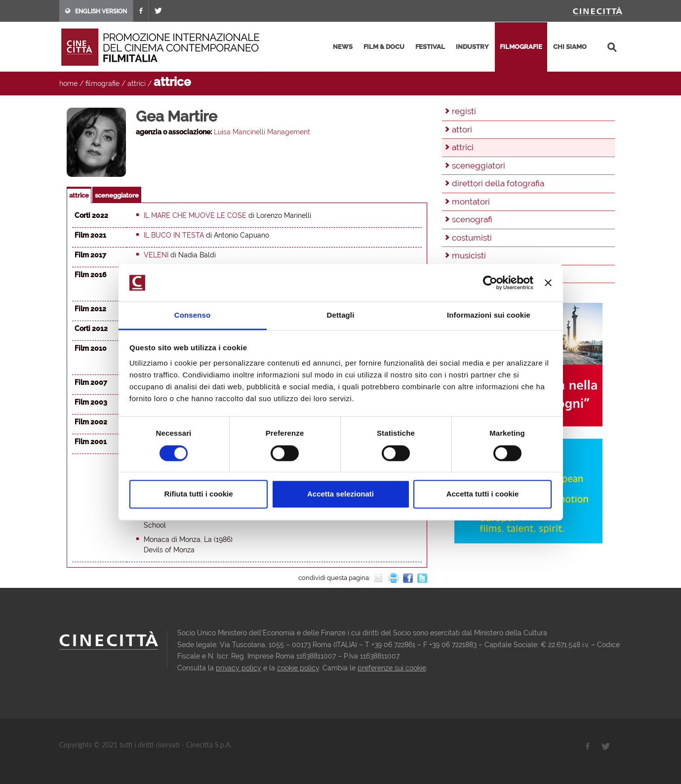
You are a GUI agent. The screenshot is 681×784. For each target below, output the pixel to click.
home (68, 83)
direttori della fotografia (498, 183)
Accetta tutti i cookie (483, 494)
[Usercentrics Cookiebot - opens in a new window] (490, 283)
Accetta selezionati (340, 494)
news (343, 47)
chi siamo (570, 47)
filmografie (521, 47)
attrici (137, 83)
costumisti (472, 238)
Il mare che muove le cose (195, 215)
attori (462, 129)
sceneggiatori (479, 165)
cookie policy (298, 668)
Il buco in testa (174, 235)
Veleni (156, 255)
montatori (471, 202)
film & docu (384, 47)
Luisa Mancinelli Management (262, 132)
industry (472, 47)
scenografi (472, 219)
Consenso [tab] (192, 315)
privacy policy (239, 668)
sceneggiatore (117, 195)
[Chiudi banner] (548, 283)
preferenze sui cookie (392, 668)
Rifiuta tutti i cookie (198, 494)
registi (464, 111)
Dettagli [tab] (341, 315)
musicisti (469, 255)
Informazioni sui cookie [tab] (489, 315)
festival (430, 47)
